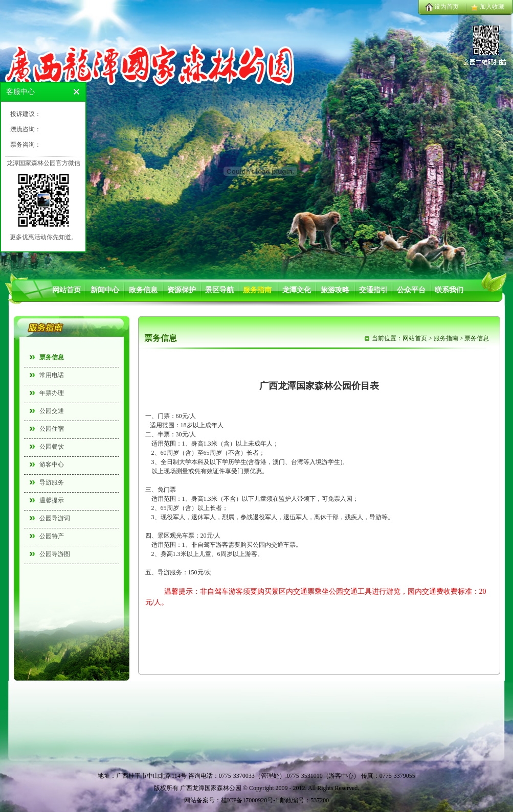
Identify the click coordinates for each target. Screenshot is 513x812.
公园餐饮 (52, 447)
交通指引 (373, 290)
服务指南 (257, 290)
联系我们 (449, 290)
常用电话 (52, 375)
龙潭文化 (297, 290)
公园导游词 (55, 518)
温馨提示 (52, 500)
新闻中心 (105, 290)
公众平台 (411, 290)
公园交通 (52, 411)
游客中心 (52, 465)
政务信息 (143, 290)
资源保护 (182, 290)
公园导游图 (55, 554)
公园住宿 (52, 429)
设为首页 (447, 7)
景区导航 (219, 290)
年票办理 (52, 393)
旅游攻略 (335, 290)
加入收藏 (492, 7)
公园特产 (52, 536)
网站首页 (66, 290)
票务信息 (52, 357)
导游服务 (52, 482)
